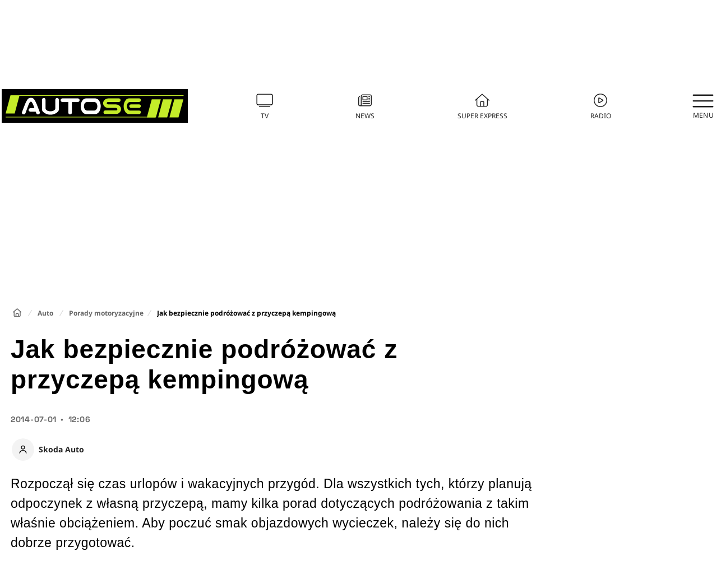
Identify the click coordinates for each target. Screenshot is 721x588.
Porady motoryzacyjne (106, 313)
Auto (45, 313)
